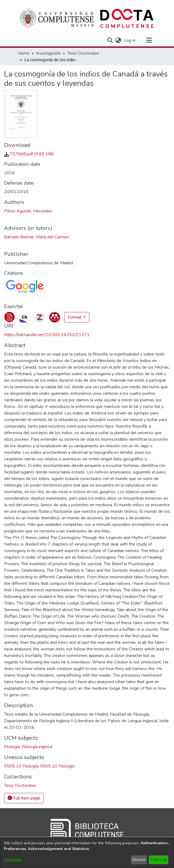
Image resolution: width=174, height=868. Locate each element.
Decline (139, 860)
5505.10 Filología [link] (21, 766)
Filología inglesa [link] (37, 747)
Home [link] (24, 53)
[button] (110, 40)
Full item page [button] (24, 798)
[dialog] (87, 853)
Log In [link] (130, 40)
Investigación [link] (48, 53)
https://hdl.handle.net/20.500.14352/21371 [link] (47, 335)
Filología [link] (12, 747)
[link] (29, 154)
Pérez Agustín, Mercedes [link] (28, 211)
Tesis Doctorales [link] (83, 53)
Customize (13, 860)
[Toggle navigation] (149, 40)
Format (75, 317)
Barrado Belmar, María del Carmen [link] (36, 237)
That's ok (158, 860)
